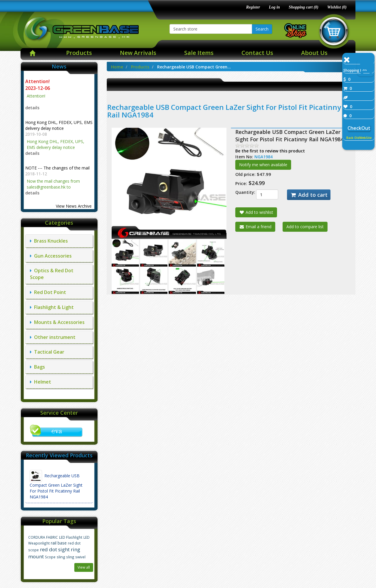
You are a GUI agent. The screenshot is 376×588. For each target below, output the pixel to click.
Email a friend (255, 227)
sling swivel (76, 557)
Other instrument (53, 337)
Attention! (38, 81)
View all (84, 567)
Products (79, 53)
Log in (274, 7)
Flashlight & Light (52, 307)
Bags (37, 367)
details (32, 108)
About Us (314, 53)
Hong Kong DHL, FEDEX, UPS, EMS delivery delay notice (59, 125)
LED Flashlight (71, 537)
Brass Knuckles (49, 241)
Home (117, 67)
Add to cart (309, 195)
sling (61, 557)
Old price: (245, 174)
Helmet (41, 382)
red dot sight (55, 549)
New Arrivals (138, 53)
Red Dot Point (48, 292)
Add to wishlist (256, 212)
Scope (50, 557)
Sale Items (199, 53)
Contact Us (257, 53)
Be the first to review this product (270, 151)
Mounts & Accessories (57, 322)
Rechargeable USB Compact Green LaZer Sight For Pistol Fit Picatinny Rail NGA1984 (56, 485)
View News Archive (74, 206)
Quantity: (241, 192)
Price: (241, 183)
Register (253, 7)
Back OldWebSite (359, 138)
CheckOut (359, 128)
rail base (59, 543)
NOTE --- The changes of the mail (57, 168)
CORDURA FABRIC (43, 537)
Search (262, 29)
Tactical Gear (47, 352)
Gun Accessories (51, 256)
